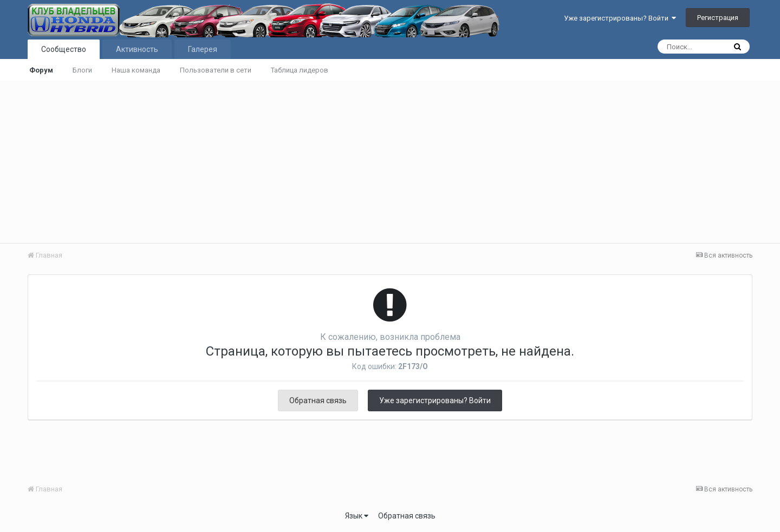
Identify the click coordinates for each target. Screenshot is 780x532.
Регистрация (718, 18)
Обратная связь (318, 400)
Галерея (203, 49)
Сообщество (64, 49)
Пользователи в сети (216, 70)
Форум (41, 70)
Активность (137, 49)
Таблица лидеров (300, 70)
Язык (357, 516)
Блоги (82, 70)
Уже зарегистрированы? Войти (620, 18)
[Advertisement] (390, 162)
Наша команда (136, 70)
